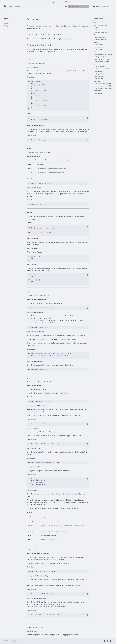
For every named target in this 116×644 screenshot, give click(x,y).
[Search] (79, 6)
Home (6, 11)
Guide (17, 11)
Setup (11, 11)
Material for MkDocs (15, 642)
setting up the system (56, 26)
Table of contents (98, 19)
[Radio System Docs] (5, 6)
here (86, 502)
